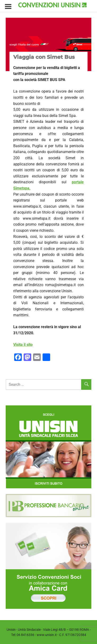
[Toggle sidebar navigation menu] (8, 7)
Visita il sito (23, 345)
